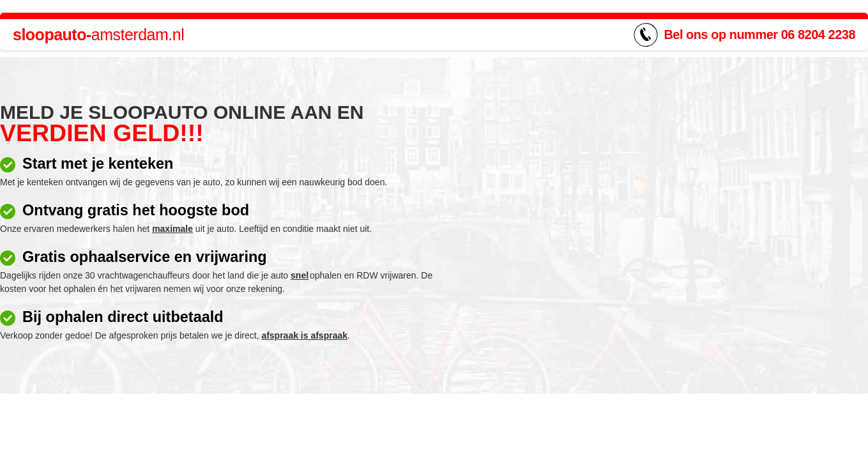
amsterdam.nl (98, 34)
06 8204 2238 (818, 34)
